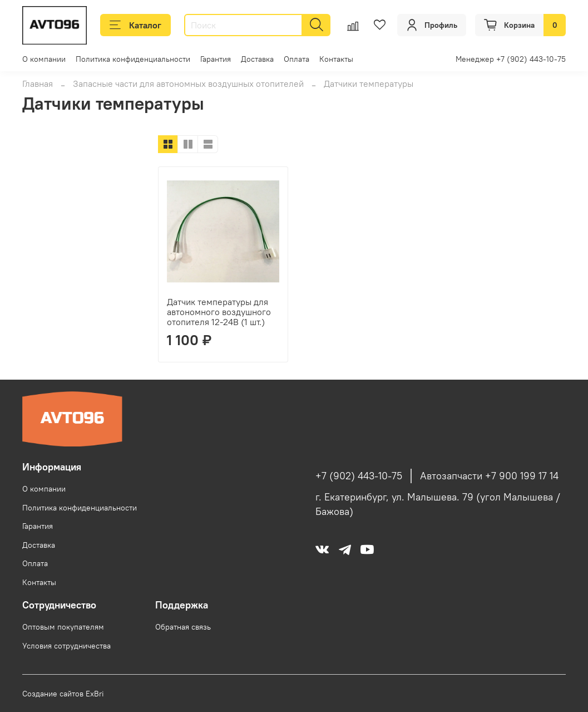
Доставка (257, 59)
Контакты (336, 59)
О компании (44, 59)
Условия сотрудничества (66, 646)
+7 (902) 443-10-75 (359, 476)
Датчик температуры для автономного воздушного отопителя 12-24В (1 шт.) (219, 312)
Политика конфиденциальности (133, 59)
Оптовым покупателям (63, 627)
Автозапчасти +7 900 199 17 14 (489, 476)
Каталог (135, 25)
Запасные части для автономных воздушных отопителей (188, 84)
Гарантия (216, 59)
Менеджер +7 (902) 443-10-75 (511, 59)
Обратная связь (183, 627)
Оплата (297, 59)
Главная (38, 84)
